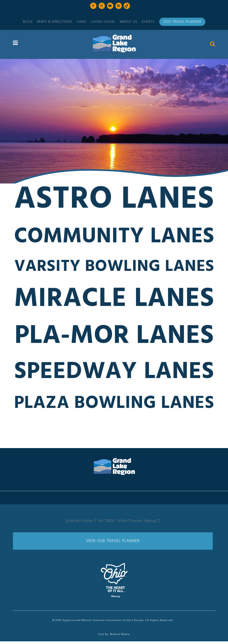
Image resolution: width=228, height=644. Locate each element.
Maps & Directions (55, 22)
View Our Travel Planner (113, 541)
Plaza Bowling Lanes (114, 406)
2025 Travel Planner (182, 22)
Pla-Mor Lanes (114, 339)
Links (82, 22)
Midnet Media (120, 634)
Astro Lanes (114, 202)
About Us (128, 22)
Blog (28, 22)
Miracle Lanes (114, 302)
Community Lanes (114, 239)
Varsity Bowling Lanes (114, 269)
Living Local (103, 22)
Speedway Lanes (114, 374)
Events (148, 22)
